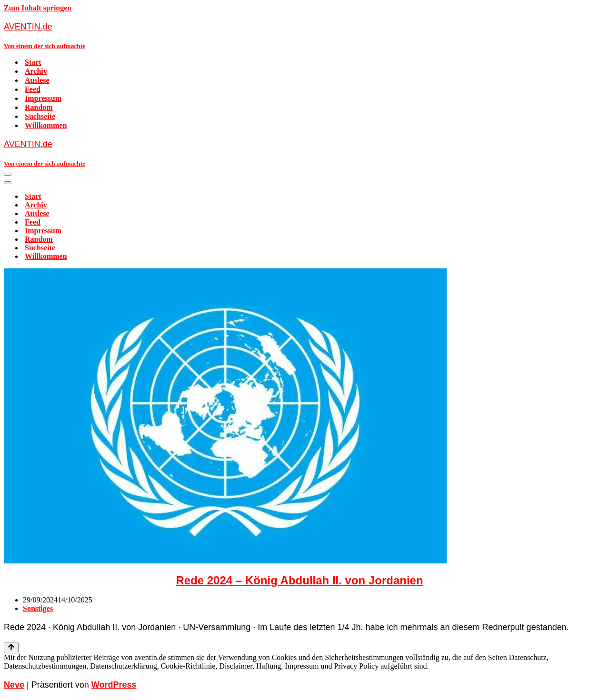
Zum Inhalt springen (38, 8)
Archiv (36, 71)
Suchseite (40, 116)
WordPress (114, 685)
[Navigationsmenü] (8, 174)
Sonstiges (38, 608)
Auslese (37, 80)
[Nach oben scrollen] (11, 648)
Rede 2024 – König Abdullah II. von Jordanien (299, 580)
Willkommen (46, 125)
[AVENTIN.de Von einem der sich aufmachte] (299, 35)
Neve (14, 685)
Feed (33, 89)
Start (33, 62)
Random (39, 107)
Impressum (43, 98)
